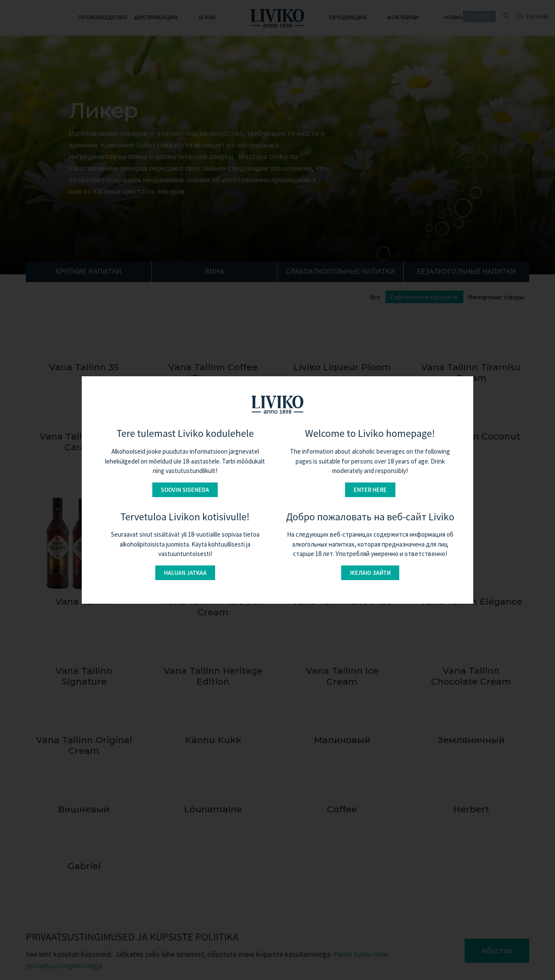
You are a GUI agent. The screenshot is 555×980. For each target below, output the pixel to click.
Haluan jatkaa (185, 573)
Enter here (370, 490)
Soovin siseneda (185, 490)
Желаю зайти (370, 573)
